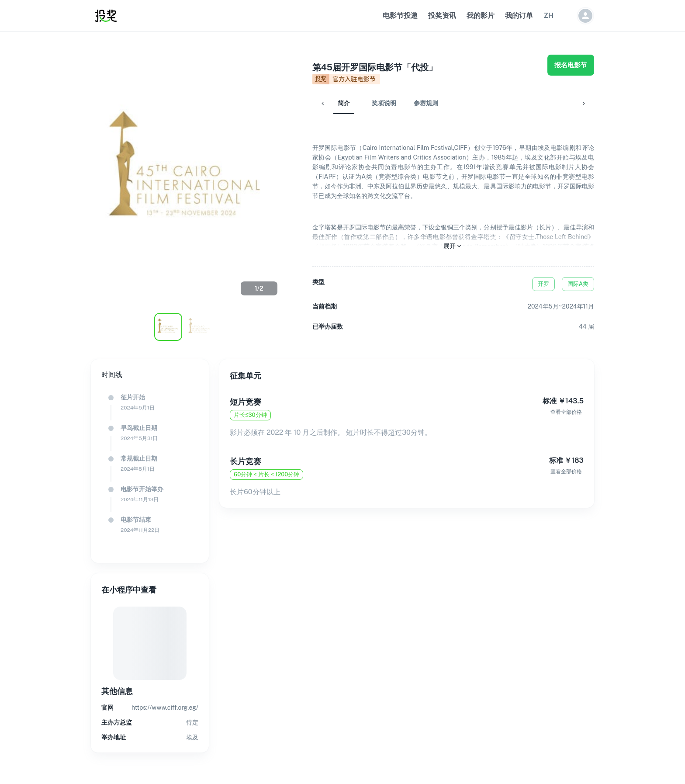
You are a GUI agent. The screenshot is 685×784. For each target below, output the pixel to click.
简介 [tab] (323, 103)
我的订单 (519, 16)
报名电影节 (571, 65)
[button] (549, 16)
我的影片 (481, 16)
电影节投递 (400, 16)
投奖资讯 (442, 16)
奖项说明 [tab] (363, 103)
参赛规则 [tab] (405, 103)
